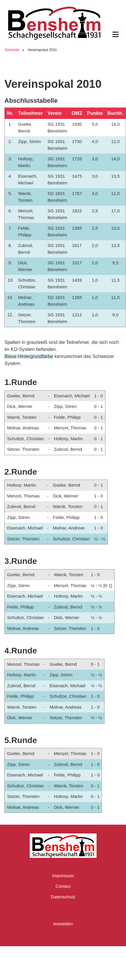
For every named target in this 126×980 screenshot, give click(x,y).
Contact (63, 886)
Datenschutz (63, 897)
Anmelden (63, 924)
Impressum (63, 876)
